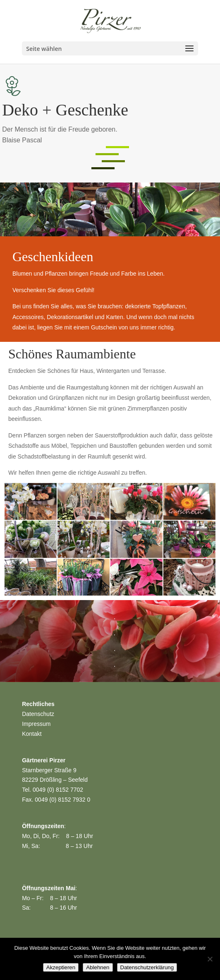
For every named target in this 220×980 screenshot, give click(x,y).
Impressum (36, 724)
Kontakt (32, 734)
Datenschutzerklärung (147, 967)
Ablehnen (98, 967)
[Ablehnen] (210, 959)
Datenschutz (38, 714)
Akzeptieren (61, 967)
